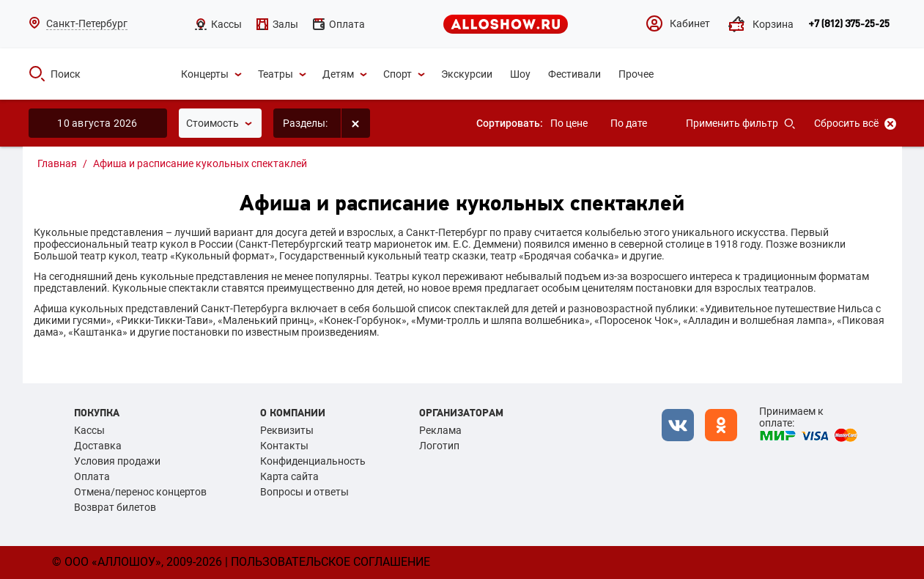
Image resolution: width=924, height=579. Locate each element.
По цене (569, 123)
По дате (629, 123)
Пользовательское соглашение (330, 562)
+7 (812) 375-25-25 (849, 24)
